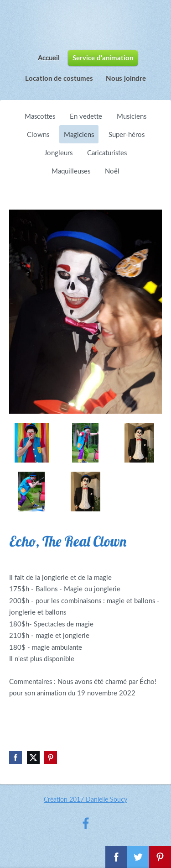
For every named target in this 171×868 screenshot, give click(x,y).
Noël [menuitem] (112, 171)
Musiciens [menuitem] (132, 116)
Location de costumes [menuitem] (59, 78)
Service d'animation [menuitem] (103, 58)
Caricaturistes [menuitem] (107, 153)
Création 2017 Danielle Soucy (85, 799)
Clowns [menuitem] (38, 134)
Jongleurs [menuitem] (58, 153)
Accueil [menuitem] (49, 58)
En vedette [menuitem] (86, 116)
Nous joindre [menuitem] (126, 78)
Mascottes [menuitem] (40, 116)
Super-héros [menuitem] (127, 134)
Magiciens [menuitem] (79, 134)
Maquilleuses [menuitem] (71, 171)
